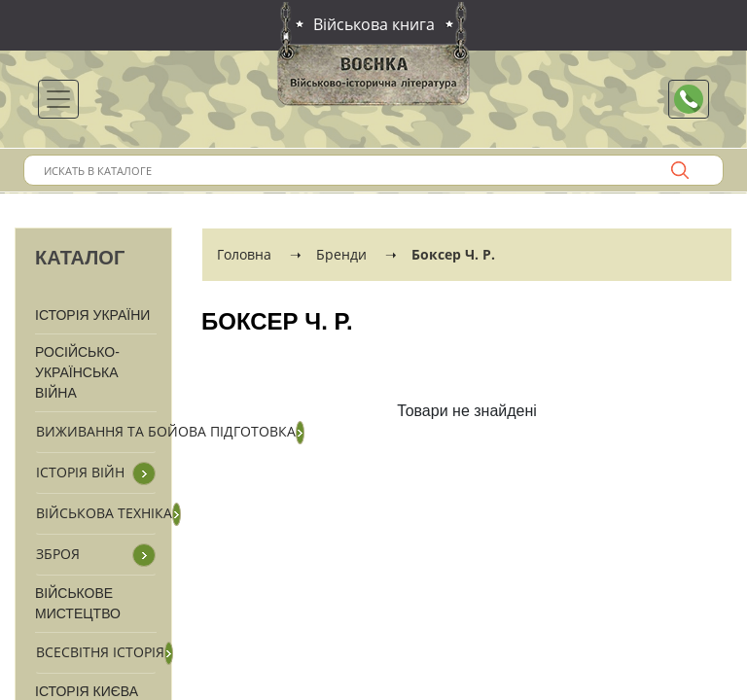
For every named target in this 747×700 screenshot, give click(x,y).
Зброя (58, 554)
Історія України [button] (92, 315)
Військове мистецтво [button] (78, 603)
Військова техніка (104, 513)
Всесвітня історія (100, 652)
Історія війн (80, 472)
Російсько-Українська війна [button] (77, 372)
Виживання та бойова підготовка (166, 431)
